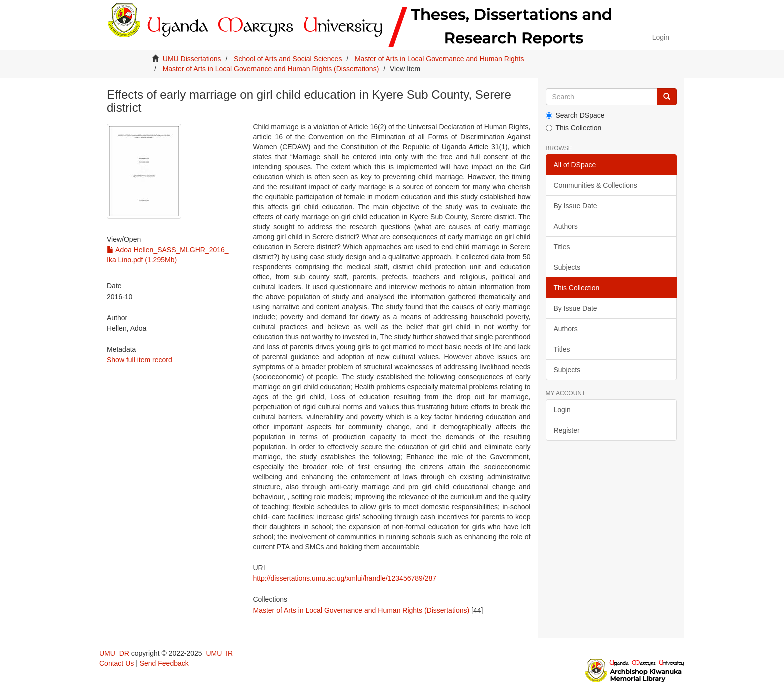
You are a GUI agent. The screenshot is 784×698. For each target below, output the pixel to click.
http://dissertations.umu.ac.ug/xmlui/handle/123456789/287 (345, 578)
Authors (566, 226)
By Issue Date (576, 206)
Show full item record (140, 360)
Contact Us (117, 663)
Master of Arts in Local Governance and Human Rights (440, 59)
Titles (562, 247)
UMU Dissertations (192, 59)
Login (562, 410)
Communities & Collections (596, 185)
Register (567, 430)
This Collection (574, 128)
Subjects (567, 267)
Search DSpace (575, 115)
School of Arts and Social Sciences (288, 59)
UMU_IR (219, 653)
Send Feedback (164, 663)
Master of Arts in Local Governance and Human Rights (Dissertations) (271, 69)
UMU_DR (114, 653)
